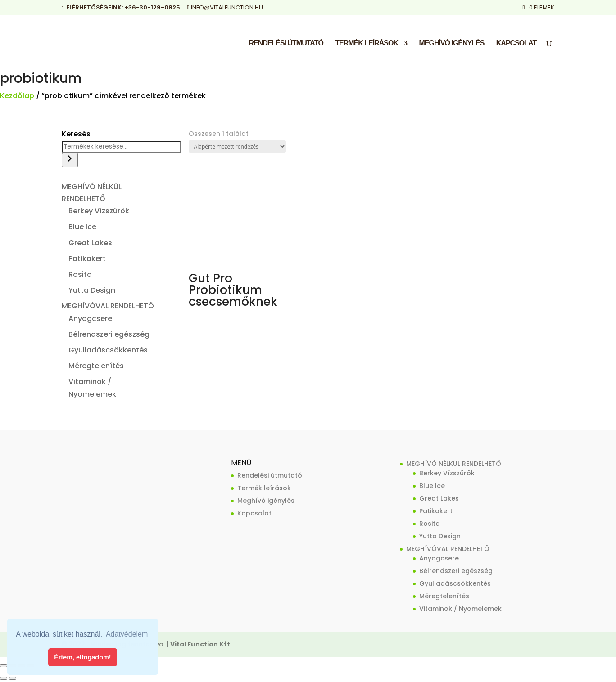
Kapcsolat (516, 43)
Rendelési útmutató (286, 43)
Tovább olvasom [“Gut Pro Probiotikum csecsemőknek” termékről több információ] (230, 318)
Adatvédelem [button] (127, 634)
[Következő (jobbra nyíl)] (13, 678)
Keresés (76, 134)
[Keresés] (70, 160)
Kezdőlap (17, 96)
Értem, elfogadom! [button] (82, 657)
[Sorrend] (237, 147)
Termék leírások (367, 43)
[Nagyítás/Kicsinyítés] (4, 666)
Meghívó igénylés (451, 43)
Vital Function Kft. (201, 644)
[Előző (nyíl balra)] (4, 678)
